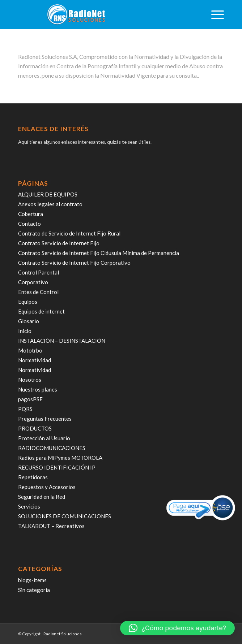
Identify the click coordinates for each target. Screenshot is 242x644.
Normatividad (35, 360)
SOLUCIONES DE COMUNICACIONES (65, 516)
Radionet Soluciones (63, 634)
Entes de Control (38, 292)
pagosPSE (30, 399)
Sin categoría (34, 590)
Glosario (29, 321)
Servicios (29, 506)
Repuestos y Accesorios (47, 487)
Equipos (28, 302)
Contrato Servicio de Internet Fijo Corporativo (74, 263)
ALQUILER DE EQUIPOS (48, 194)
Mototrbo (30, 350)
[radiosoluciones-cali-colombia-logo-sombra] (100, 14)
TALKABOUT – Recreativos (51, 526)
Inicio (25, 331)
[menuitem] (214, 14)
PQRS (25, 409)
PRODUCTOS (35, 428)
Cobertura (31, 214)
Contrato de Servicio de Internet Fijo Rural (69, 233)
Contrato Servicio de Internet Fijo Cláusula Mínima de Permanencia (99, 253)
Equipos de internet (41, 311)
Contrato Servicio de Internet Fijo (59, 243)
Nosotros (30, 380)
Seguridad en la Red (42, 497)
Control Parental (39, 272)
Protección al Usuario (44, 438)
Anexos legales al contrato (50, 204)
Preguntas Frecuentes (45, 419)
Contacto (29, 224)
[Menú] (214, 14)
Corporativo (33, 282)
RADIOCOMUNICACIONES (52, 448)
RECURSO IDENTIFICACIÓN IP (57, 467)
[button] (177, 628)
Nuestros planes (38, 389)
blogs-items (32, 580)
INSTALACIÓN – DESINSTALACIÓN (62, 341)
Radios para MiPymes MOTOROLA (60, 458)
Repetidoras (33, 477)
